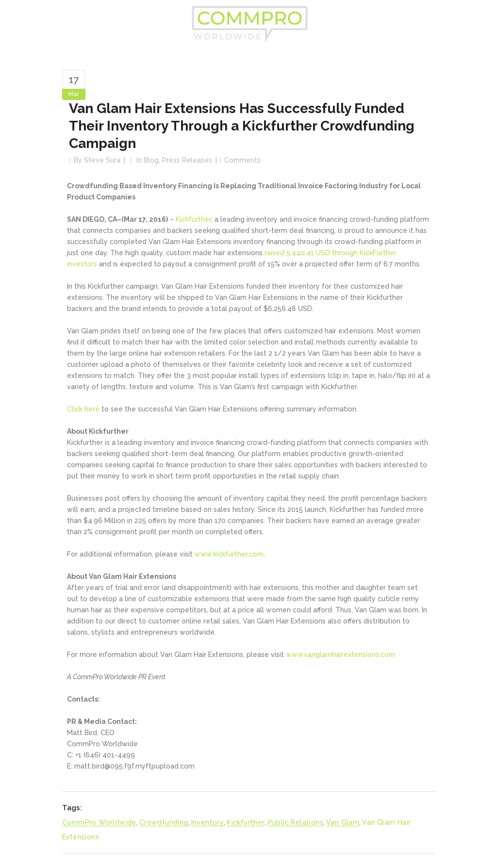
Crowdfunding (164, 822)
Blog (151, 160)
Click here (83, 409)
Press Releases (187, 160)
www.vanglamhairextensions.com (340, 655)
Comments (242, 160)
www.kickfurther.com (229, 554)
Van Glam (343, 822)
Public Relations (296, 822)
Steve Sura (102, 160)
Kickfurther (193, 219)
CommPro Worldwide (99, 822)
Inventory (208, 822)
